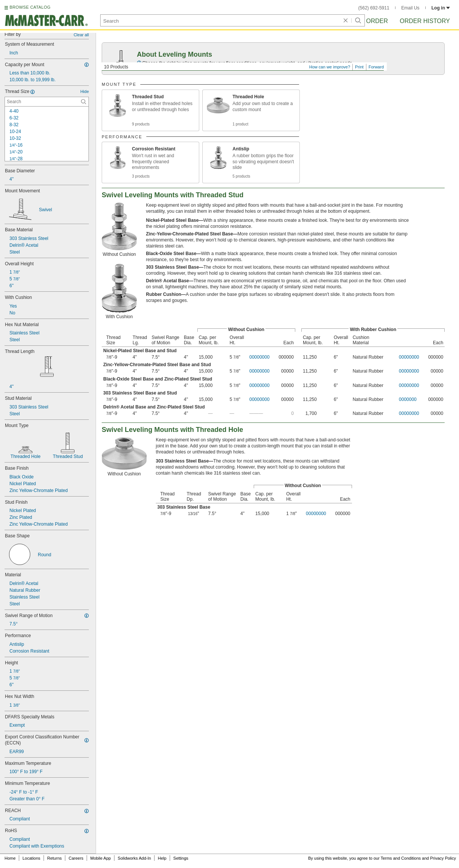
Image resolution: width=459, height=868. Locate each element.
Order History (425, 21)
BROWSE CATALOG (30, 7)
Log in (441, 8)
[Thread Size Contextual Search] (47, 102)
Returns (55, 858)
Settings (181, 858)
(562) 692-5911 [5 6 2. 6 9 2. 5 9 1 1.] (374, 8)
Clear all (81, 35)
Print (359, 67)
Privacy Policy (443, 858)
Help (162, 858)
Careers (76, 858)
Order (377, 21)
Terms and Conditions (401, 858)
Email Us (410, 8)
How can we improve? (330, 67)
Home (10, 858)
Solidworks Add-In (134, 858)
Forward (376, 67)
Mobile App (101, 858)
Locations (32, 858)
